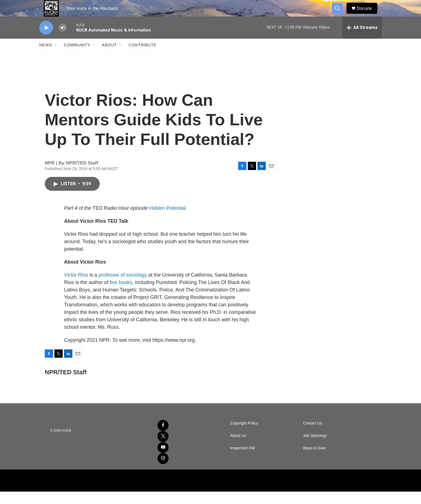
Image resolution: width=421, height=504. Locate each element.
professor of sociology (123, 287)
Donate (368, 14)
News (46, 57)
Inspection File (243, 461)
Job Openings (315, 448)
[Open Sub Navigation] (56, 57)
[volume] (63, 40)
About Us (238, 448)
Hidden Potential (167, 221)
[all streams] (362, 40)
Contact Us (313, 436)
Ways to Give (315, 461)
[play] (46, 40)
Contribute (143, 57)
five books (121, 295)
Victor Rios (76, 287)
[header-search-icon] (340, 15)
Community (77, 57)
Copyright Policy (244, 436)
